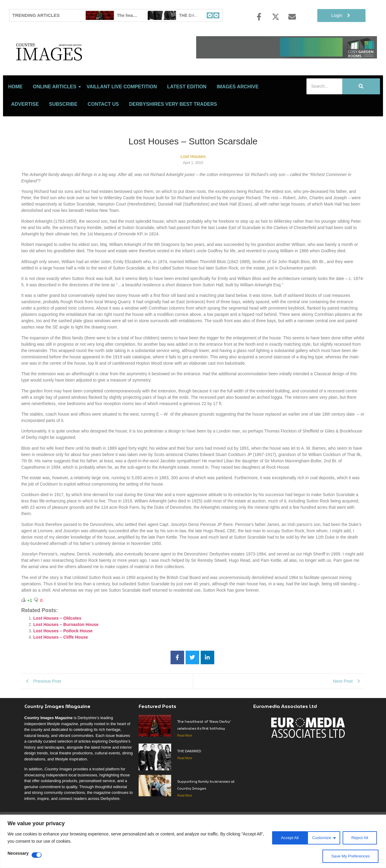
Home (15, 113)
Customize (284, 838)
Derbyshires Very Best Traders (173, 131)
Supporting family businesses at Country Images (206, 811)
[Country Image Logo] (84, 65)
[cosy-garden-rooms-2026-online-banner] (287, 57)
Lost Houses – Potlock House (63, 657)
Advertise (25, 131)
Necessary (18, 853)
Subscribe (63, 131)
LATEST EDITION (187, 113)
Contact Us (103, 131)
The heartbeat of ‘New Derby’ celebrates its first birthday (204, 751)
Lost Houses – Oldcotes (57, 645)
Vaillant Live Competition (122, 113)
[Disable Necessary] (37, 855)
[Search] (324, 113)
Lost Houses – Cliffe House (61, 664)
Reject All (322, 838)
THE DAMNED (190, 777)
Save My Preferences (350, 856)
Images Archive (238, 113)
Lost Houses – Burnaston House (66, 651)
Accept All (361, 838)
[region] (193, 841)
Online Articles (56, 113)
